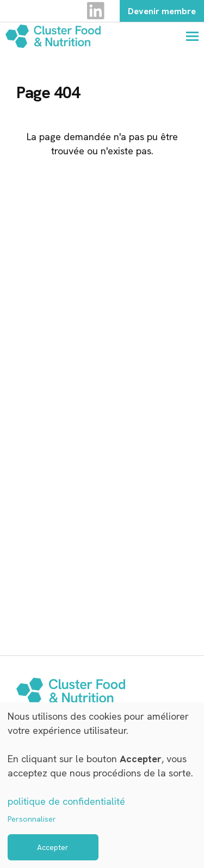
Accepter (53, 847)
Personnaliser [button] (32, 819)
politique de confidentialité (66, 801)
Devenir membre (162, 11)
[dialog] (102, 785)
